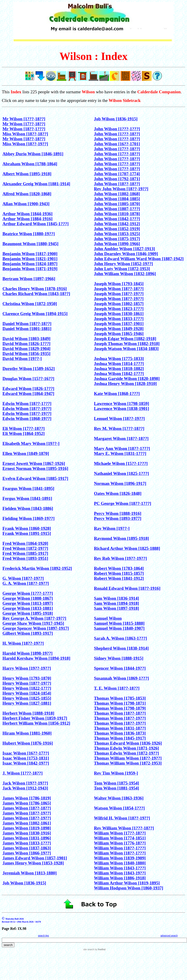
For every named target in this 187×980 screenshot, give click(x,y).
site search (89, 949)
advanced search (169, 936)
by (100, 949)
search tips (43, 936)
